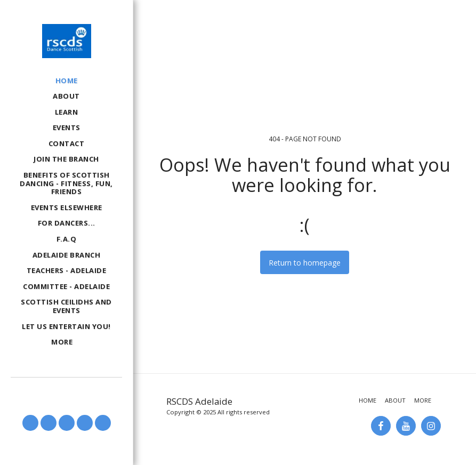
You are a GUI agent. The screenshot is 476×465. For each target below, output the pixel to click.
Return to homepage (305, 263)
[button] (30, 423)
